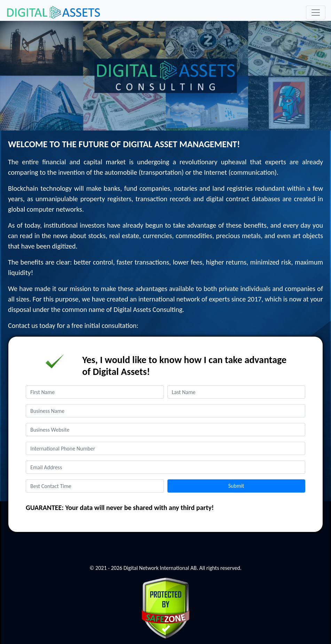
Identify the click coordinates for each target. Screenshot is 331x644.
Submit (236, 486)
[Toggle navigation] (316, 13)
